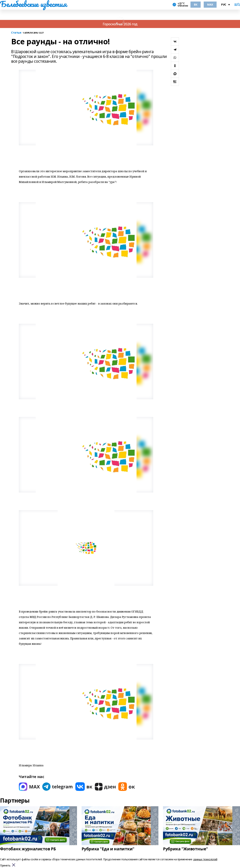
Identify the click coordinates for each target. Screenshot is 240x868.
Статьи (16, 33)
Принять (5, 866)
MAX (210, 5)
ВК (196, 5)
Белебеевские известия (33, 4)
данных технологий (205, 859)
